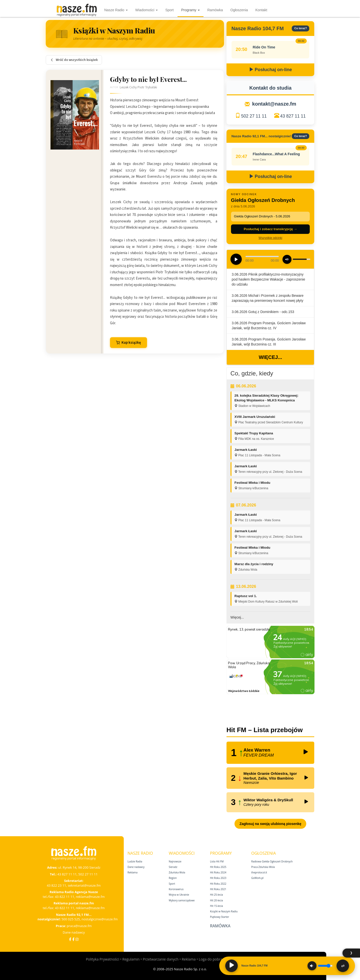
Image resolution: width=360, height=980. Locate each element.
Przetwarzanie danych (161, 959)
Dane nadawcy (74, 932)
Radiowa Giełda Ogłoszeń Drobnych (272, 861)
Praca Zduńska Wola (263, 867)
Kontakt (261, 10)
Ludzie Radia (135, 861)
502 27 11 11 (254, 116)
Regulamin (131, 959)
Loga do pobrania (213, 959)
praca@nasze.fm (79, 926)
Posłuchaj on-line (270, 70)
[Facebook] (70, 939)
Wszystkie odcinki (270, 238)
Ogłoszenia (239, 10)
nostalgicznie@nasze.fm (100, 919)
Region (173, 878)
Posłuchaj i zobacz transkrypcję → (270, 229)
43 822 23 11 (56, 885)
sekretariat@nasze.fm (84, 885)
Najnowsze (175, 861)
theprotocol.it (259, 872)
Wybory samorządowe (182, 900)
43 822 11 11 (65, 897)
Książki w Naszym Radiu (224, 911)
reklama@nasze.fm (90, 897)
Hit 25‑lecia (216, 895)
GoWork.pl (257, 878)
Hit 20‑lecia (216, 900)
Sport (169, 10)
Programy (191, 10)
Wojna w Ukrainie (179, 895)
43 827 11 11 (293, 116)
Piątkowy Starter (219, 917)
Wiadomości (146, 10)
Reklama (132, 872)
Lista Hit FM (217, 861)
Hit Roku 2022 (218, 884)
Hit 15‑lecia (216, 906)
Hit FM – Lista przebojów (265, 730)
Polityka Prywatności (102, 959)
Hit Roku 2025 (218, 867)
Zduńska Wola (177, 872)
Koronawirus (176, 889)
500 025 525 (71, 919)
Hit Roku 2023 (218, 878)
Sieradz (173, 867)
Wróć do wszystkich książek (74, 60)
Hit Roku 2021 (218, 889)
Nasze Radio (116, 10)
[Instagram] (77, 939)
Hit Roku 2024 (218, 872)
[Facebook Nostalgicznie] (73, 939)
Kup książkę (128, 343)
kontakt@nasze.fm (274, 104)
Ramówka (215, 10)
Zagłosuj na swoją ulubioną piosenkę (270, 824)
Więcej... (270, 357)
